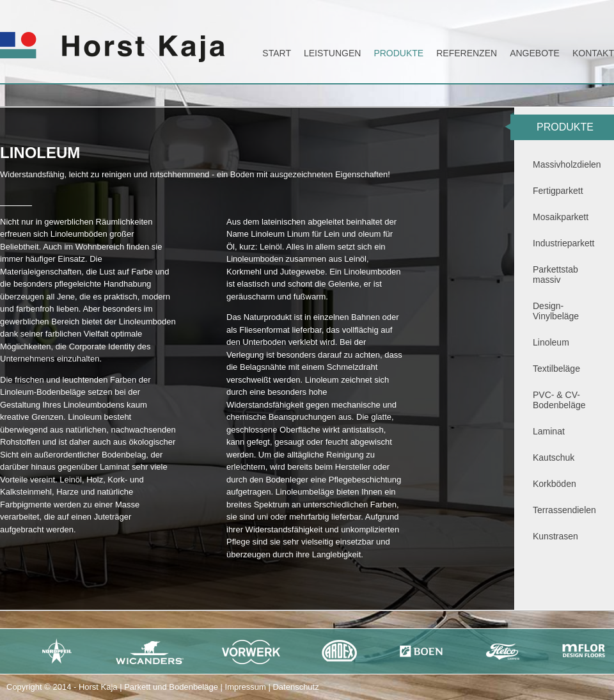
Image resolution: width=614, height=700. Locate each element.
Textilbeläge (556, 369)
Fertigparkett (558, 191)
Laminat (549, 431)
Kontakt (593, 53)
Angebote (535, 53)
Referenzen (467, 53)
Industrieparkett (564, 243)
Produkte (398, 53)
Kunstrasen (555, 536)
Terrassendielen (564, 510)
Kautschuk (554, 457)
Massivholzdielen (567, 164)
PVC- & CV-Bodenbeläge (559, 400)
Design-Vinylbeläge (556, 311)
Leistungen (332, 53)
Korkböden (555, 484)
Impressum (246, 687)
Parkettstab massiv (555, 274)
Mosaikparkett (561, 217)
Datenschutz (295, 687)
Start (277, 53)
